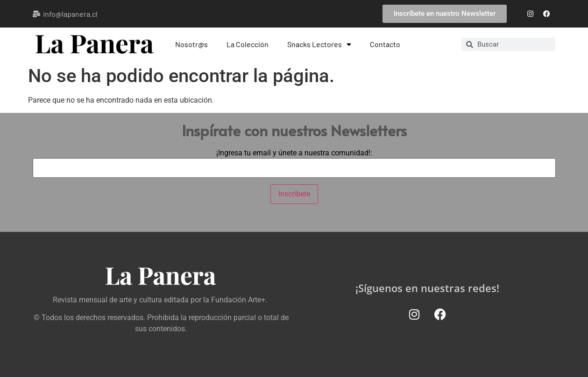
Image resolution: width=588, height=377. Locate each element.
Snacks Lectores (319, 44)
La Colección (248, 44)
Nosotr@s (191, 44)
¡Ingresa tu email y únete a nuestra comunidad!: (294, 153)
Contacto (385, 44)
